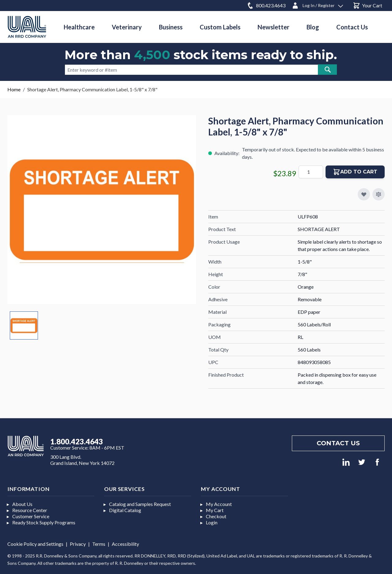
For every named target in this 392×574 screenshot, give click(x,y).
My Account (219, 504)
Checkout (216, 516)
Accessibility (125, 544)
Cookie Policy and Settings (35, 544)
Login (212, 522)
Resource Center (30, 510)
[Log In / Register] (317, 4)
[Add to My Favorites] (364, 194)
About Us (22, 504)
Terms (99, 544)
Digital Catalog (125, 510)
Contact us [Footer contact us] (338, 443)
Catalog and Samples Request (140, 504)
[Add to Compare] (379, 194)
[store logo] (27, 27)
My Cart (215, 510)
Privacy (78, 544)
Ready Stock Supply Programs (44, 522)
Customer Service (31, 516)
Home (14, 89)
